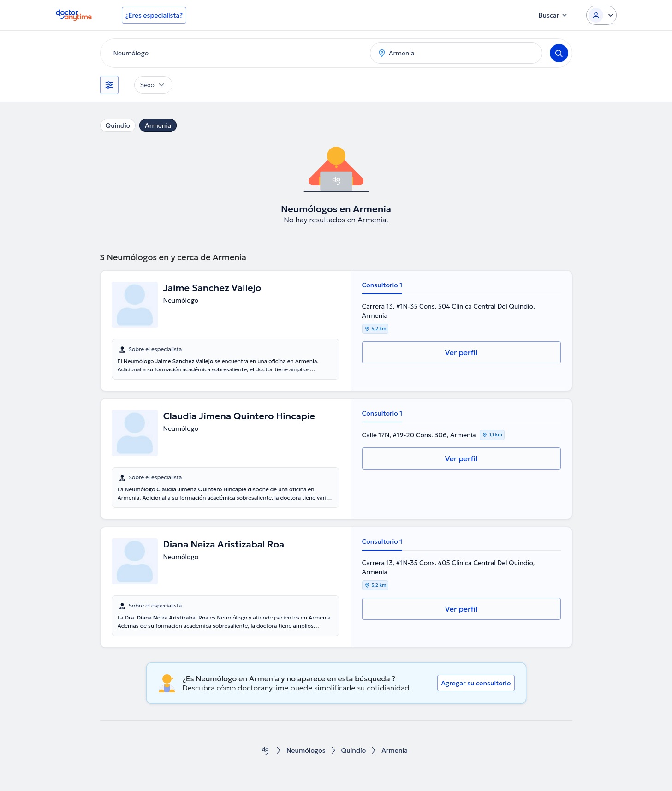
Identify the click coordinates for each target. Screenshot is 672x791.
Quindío (118, 125)
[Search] (559, 53)
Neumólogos (306, 751)
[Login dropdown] (601, 15)
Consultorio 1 (382, 285)
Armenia (158, 125)
